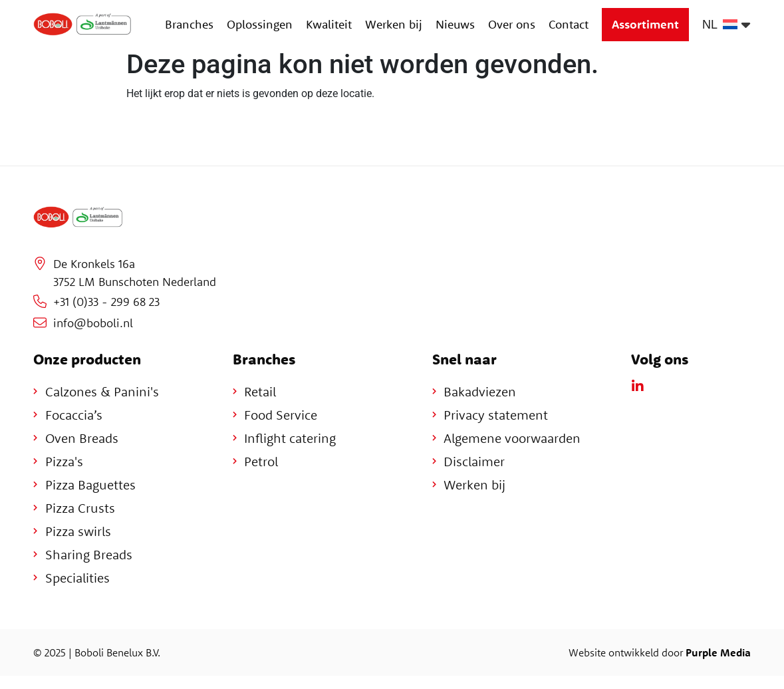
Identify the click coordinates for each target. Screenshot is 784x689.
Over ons (512, 24)
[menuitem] (726, 24)
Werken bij (394, 24)
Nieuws (455, 24)
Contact (569, 24)
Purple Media (718, 652)
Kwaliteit (329, 24)
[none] (726, 24)
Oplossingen (260, 24)
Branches (189, 24)
